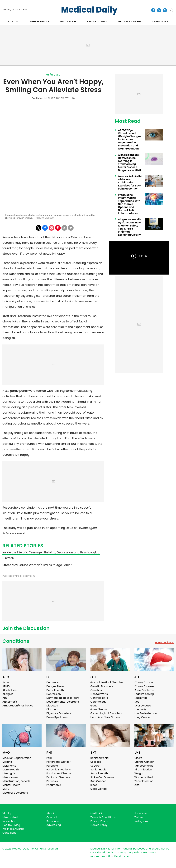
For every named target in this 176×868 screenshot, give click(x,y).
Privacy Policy (99, 821)
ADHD (6, 686)
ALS (5, 698)
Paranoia (52, 766)
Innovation (9, 821)
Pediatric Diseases (58, 777)
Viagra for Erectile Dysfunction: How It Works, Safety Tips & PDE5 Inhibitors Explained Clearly (130, 227)
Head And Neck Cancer (105, 717)
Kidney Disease (144, 686)
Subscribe (53, 821)
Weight (139, 773)
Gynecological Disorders (106, 713)
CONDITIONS (160, 21)
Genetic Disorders (102, 686)
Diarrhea (52, 709)
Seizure (95, 766)
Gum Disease (99, 709)
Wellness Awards (130, 21)
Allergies (8, 694)
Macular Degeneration (17, 758)
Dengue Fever (55, 686)
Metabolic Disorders (15, 793)
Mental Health (11, 785)
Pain (49, 758)
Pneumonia (54, 785)
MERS (6, 789)
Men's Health (11, 770)
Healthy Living (11, 825)
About (50, 813)
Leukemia (141, 698)
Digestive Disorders (59, 713)
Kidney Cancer (144, 682)
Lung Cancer (143, 717)
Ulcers (138, 758)
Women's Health (145, 777)
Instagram (141, 821)
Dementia (53, 682)
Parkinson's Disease (59, 773)
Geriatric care (99, 698)
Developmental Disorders (63, 702)
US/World (53, 75)
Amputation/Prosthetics (18, 706)
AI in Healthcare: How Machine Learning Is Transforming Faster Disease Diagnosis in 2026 (129, 163)
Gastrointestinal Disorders (107, 682)
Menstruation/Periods (16, 781)
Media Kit (96, 813)
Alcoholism (10, 690)
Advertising (54, 825)
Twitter (139, 817)
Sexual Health (99, 773)
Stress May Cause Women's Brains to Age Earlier (37, 565)
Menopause (10, 777)
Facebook (141, 813)
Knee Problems (144, 690)
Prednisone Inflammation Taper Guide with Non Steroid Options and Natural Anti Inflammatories (129, 204)
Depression (54, 694)
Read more (121, 856)
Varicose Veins (144, 766)
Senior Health (99, 770)
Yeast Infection (144, 781)
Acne (6, 682)
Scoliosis (96, 762)
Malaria (7, 762)
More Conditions (164, 642)
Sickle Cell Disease (102, 777)
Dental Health (55, 690)
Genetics (96, 690)
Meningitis (9, 773)
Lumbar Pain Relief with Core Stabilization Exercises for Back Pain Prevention (130, 183)
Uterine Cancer (144, 762)
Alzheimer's (10, 702)
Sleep (94, 785)
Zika (137, 785)
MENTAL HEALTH (40, 21)
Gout (94, 706)
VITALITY (13, 21)
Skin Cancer (98, 781)
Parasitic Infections (59, 770)
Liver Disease (143, 706)
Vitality (7, 813)
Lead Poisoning (144, 694)
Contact (52, 817)
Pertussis (52, 781)
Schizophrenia (100, 758)
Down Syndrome (57, 717)
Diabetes (52, 706)
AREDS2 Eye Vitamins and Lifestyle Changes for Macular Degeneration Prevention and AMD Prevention (130, 139)
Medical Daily (89, 10)
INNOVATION (68, 21)
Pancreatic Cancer (58, 762)
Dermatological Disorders (63, 698)
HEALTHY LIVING (97, 21)
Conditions (16, 641)
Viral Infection (143, 770)
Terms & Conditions (103, 817)
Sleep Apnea (99, 789)
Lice (137, 702)
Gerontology (98, 702)
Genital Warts (99, 694)
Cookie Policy (99, 825)
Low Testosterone (146, 713)
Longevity (141, 709)
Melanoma (9, 766)
